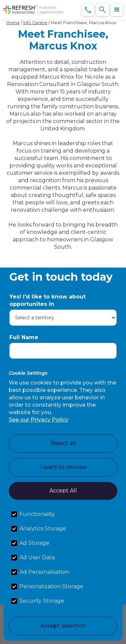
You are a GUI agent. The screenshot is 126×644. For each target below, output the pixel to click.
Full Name (24, 337)
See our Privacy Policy (38, 420)
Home (13, 23)
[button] (117, 10)
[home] (33, 10)
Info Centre (35, 23)
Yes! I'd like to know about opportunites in (48, 300)
